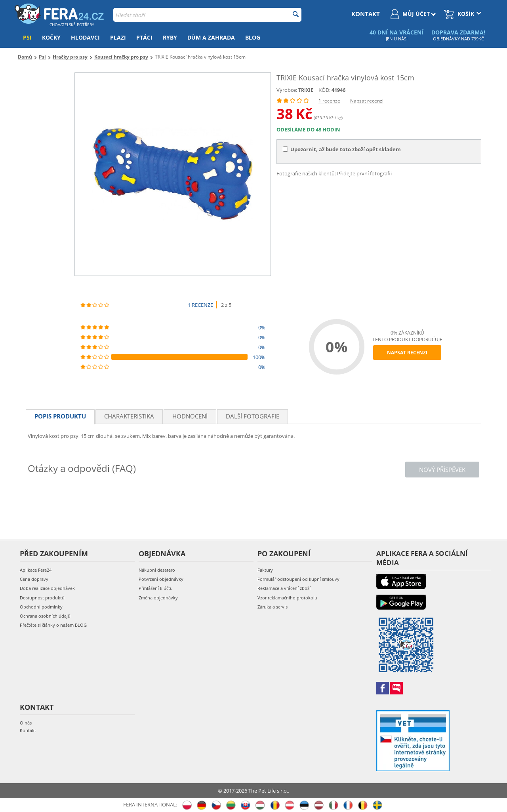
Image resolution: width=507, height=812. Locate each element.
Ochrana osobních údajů (45, 616)
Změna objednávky (158, 598)
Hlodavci (85, 37)
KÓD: (324, 90)
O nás (26, 723)
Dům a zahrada (211, 37)
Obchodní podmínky (41, 607)
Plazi (118, 37)
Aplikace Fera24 (36, 570)
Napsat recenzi (367, 101)
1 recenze (329, 101)
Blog (253, 37)
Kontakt (28, 730)
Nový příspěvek (442, 470)
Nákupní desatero (157, 570)
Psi (27, 37)
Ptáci (144, 37)
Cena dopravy (34, 579)
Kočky (51, 37)
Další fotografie (253, 416)
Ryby (170, 37)
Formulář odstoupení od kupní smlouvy (298, 579)
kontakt (366, 14)
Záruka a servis (273, 607)
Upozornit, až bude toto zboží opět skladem (342, 149)
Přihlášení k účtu (156, 588)
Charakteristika (129, 416)
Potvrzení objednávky (161, 579)
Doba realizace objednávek (47, 588)
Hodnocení (190, 416)
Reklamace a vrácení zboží (284, 588)
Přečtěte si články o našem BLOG (53, 625)
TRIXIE (306, 90)
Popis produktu (60, 416)
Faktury (265, 570)
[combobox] (207, 15)
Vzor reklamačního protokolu (287, 598)
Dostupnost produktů (42, 598)
